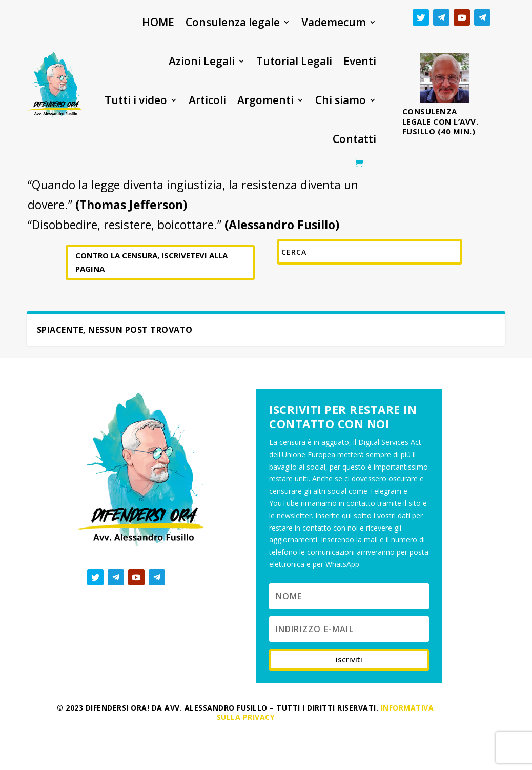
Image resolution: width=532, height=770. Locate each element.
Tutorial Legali (294, 61)
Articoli (207, 100)
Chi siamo (341, 100)
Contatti (354, 139)
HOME (158, 22)
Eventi (360, 61)
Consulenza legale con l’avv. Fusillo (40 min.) (441, 121)
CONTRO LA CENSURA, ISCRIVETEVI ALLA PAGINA (151, 262)
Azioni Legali (202, 61)
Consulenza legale (233, 22)
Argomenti (265, 100)
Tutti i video (136, 100)
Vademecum (334, 22)
